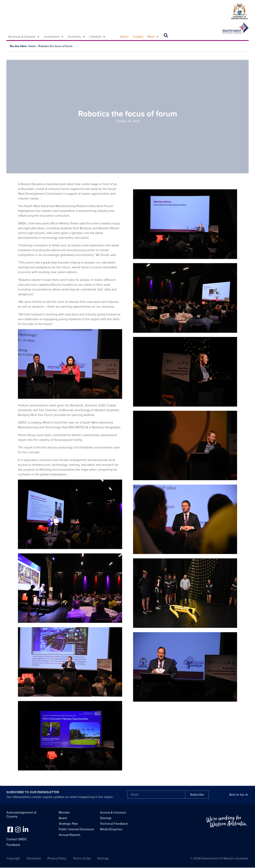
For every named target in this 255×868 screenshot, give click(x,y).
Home (32, 46)
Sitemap (106, 818)
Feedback (13, 845)
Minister (64, 813)
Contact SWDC (17, 839)
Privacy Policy (57, 858)
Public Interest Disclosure (76, 829)
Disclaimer (34, 858)
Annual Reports (70, 835)
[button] (24, 37)
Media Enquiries (111, 829)
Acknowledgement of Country (21, 815)
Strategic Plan (68, 824)
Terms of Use (82, 858)
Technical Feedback (114, 824)
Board (63, 818)
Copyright (13, 858)
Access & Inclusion (113, 813)
